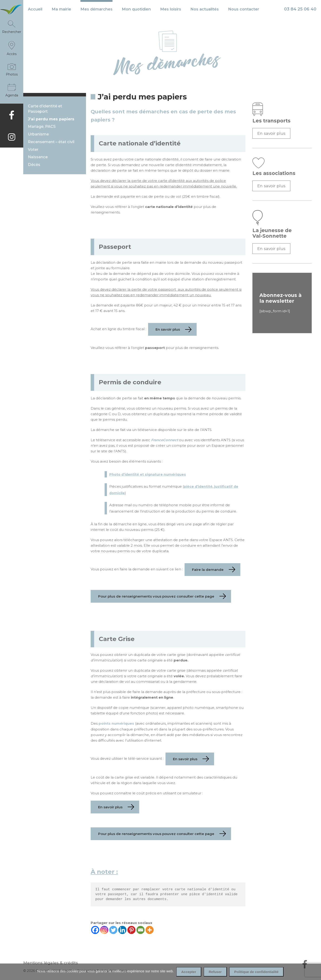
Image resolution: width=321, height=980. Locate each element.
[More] (150, 930)
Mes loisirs (171, 9)
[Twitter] (113, 930)
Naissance (38, 158)
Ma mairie (61, 9)
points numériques (116, 723)
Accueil (35, 9)
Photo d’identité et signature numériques (148, 474)
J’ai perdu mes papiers (51, 119)
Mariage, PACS (42, 127)
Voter (33, 150)
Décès (34, 165)
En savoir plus (271, 133)
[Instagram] (104, 930)
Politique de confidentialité (256, 972)
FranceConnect (165, 440)
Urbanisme (38, 134)
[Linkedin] (122, 930)
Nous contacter (244, 9)
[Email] (141, 930)
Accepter (189, 972)
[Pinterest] (131, 930)
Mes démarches (96, 9)
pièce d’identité (199, 486)
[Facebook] (95, 930)
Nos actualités (205, 9)
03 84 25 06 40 (300, 9)
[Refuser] (315, 972)
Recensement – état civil (51, 142)
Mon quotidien (136, 9)
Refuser (215, 972)
